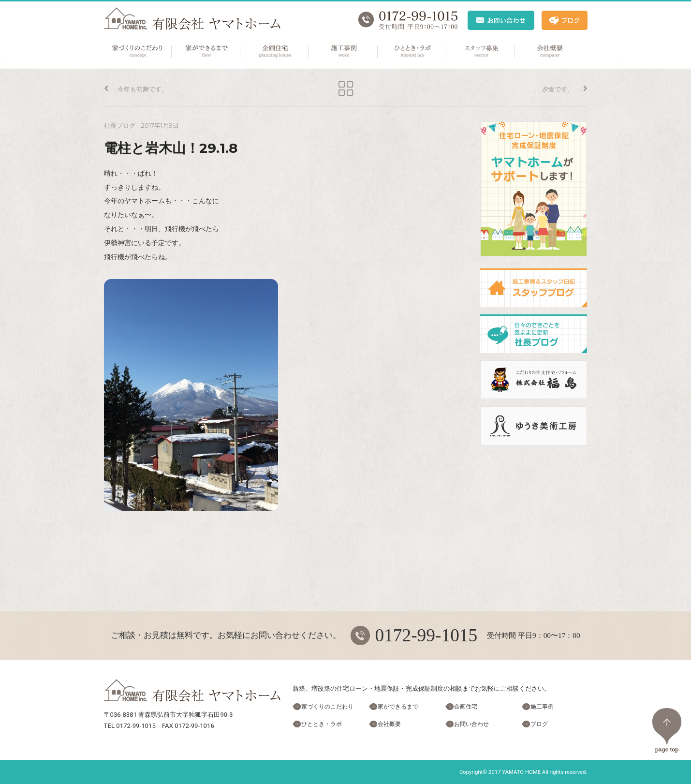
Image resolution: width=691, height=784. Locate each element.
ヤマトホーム (192, 19)
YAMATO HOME (521, 772)
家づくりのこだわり (138, 52)
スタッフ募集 (481, 52)
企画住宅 (275, 52)
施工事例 (344, 52)
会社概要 (550, 52)
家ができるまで (206, 52)
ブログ (539, 724)
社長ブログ (120, 126)
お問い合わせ (471, 724)
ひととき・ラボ (412, 52)
